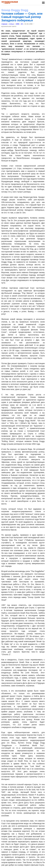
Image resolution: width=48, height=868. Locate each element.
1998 (17, 24)
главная (4, 24)
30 (22, 24)
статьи (11, 24)
